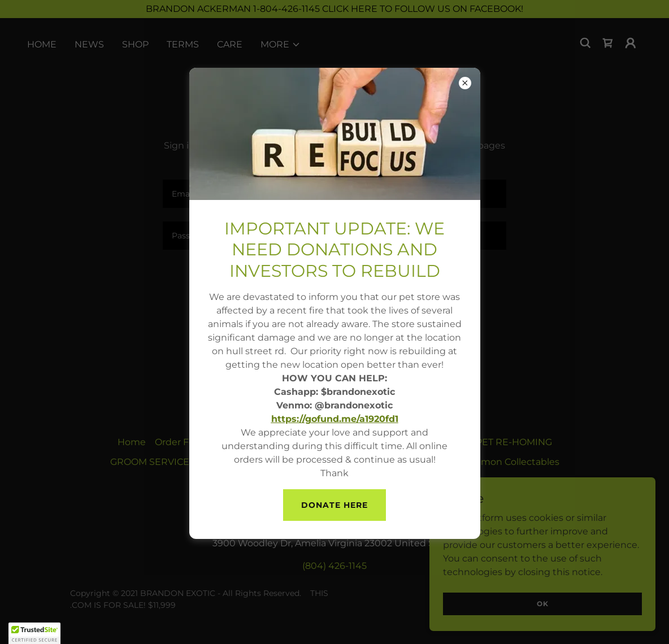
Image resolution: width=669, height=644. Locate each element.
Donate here (334, 505)
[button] (34, 633)
